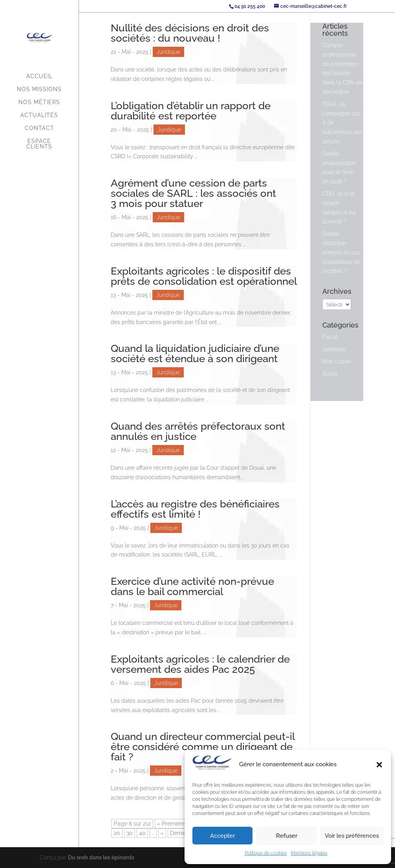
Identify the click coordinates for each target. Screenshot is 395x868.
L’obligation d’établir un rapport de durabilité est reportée (191, 111)
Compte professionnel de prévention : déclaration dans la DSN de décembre (342, 69)
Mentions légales (309, 853)
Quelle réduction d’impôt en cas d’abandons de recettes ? (341, 252)
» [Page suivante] (162, 833)
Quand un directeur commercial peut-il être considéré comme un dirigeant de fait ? (203, 747)
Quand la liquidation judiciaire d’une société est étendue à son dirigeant (195, 353)
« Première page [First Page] (178, 824)
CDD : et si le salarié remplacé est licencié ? (339, 208)
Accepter (222, 836)
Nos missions (39, 89)
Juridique (168, 52)
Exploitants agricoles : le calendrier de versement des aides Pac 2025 (200, 664)
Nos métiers (39, 102)
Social (330, 374)
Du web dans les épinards (101, 857)
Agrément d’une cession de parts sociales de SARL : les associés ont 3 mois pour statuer (193, 193)
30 (130, 833)
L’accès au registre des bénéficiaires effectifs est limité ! (195, 509)
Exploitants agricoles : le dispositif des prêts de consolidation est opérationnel (204, 276)
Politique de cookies (266, 853)
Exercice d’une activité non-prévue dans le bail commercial (192, 586)
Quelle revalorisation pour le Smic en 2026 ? (339, 168)
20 (117, 833)
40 (142, 833)
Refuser (287, 836)
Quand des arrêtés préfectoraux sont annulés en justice (198, 431)
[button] (379, 765)
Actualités (39, 115)
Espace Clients (39, 144)
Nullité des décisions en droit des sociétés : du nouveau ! (190, 33)
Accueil (39, 76)
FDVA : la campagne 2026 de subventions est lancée (342, 123)
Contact (39, 128)
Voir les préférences (352, 836)
